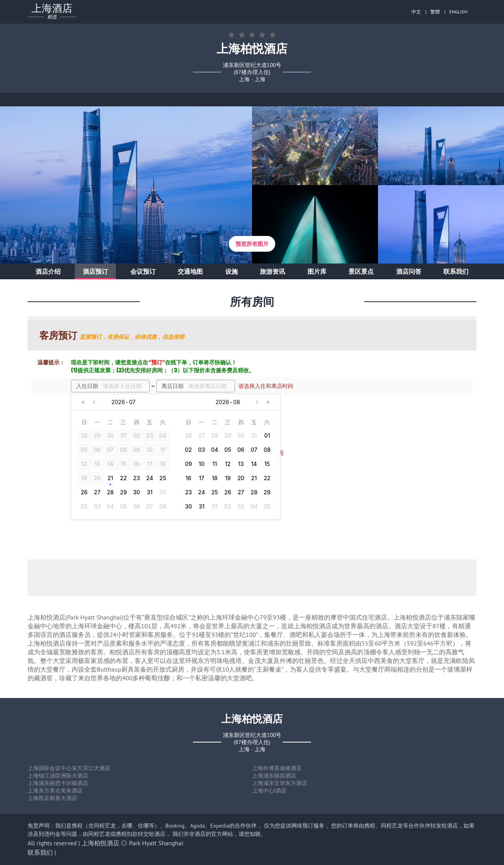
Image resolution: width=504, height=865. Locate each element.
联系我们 (456, 271)
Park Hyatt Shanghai (156, 843)
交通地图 (190, 271)
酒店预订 (95, 271)
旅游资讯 (272, 271)
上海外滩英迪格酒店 (277, 768)
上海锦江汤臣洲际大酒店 (58, 776)
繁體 (435, 12)
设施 (232, 271)
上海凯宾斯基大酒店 (52, 798)
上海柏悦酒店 (100, 843)
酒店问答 (409, 271)
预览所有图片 (252, 244)
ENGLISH (458, 12)
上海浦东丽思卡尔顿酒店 (58, 783)
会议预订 (143, 271)
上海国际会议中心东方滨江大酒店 (69, 768)
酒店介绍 (48, 271)
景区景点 (361, 271)
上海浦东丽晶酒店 (274, 776)
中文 (416, 12)
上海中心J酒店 (269, 791)
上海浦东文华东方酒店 (280, 783)
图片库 (317, 271)
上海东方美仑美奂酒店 (55, 791)
